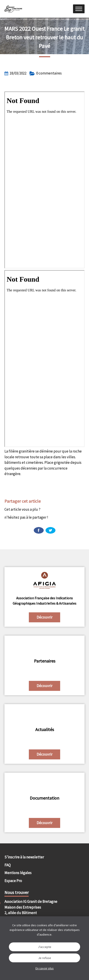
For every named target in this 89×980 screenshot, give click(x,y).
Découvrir (44, 617)
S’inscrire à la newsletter (24, 857)
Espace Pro (13, 881)
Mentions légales (18, 873)
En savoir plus (45, 968)
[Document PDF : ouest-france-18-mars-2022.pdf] (44, 180)
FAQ (8, 865)
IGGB (13, 9)
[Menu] (79, 9)
